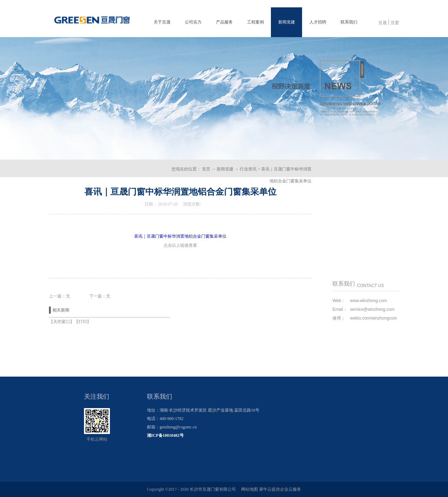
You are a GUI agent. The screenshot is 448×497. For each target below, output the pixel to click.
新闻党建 (225, 169)
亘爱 (395, 23)
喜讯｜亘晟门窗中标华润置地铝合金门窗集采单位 (180, 236)
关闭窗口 (62, 322)
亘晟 (383, 23)
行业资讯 (248, 169)
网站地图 (248, 489)
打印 (83, 322)
